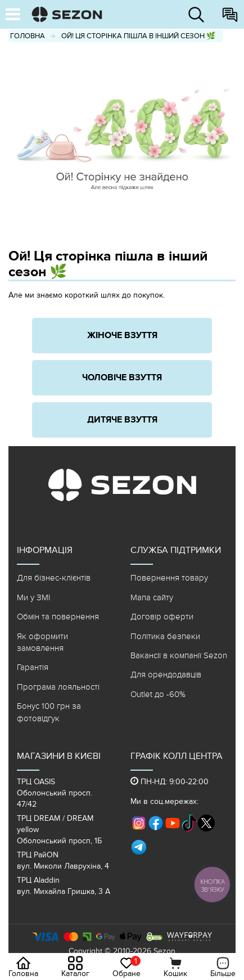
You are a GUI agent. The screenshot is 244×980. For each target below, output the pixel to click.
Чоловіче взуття (122, 377)
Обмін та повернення (58, 617)
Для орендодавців (166, 675)
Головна (28, 36)
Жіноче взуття (122, 335)
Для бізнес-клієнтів (54, 578)
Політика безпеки (165, 636)
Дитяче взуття (122, 420)
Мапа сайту (152, 597)
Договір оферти (162, 617)
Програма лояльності (58, 687)
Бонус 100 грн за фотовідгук (49, 712)
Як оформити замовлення (42, 642)
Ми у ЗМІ (33, 597)
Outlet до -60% (158, 694)
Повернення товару (169, 578)
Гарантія (33, 667)
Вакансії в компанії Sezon (179, 655)
